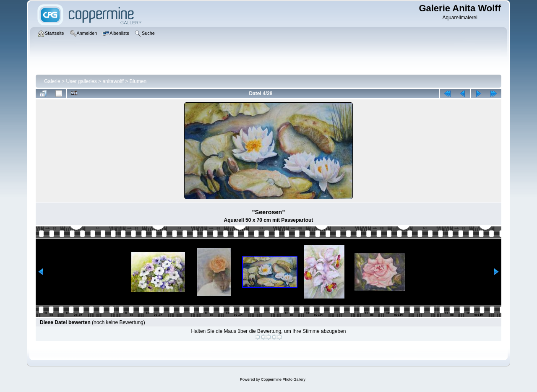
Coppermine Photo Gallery (283, 379)
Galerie (52, 81)
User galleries (81, 81)
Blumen (138, 81)
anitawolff (113, 81)
